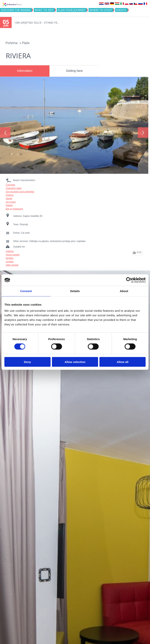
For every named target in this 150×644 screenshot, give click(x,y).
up (134, 251)
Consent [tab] (26, 291)
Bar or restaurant (14, 207)
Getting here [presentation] (74, 71)
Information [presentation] (25, 71)
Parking (10, 193)
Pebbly (9, 204)
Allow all (123, 362)
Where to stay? (101, 10)
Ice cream (11, 200)
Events (121, 10)
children (10, 250)
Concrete (10, 183)
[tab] (25, 71)
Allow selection (75, 362)
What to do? (44, 10)
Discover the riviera (16, 10)
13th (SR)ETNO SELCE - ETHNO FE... (37, 23)
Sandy (9, 197)
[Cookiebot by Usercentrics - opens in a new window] (129, 280)
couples (10, 260)
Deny (27, 362)
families (10, 256)
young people (13, 253)
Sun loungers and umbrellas (20, 190)
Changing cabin (14, 187)
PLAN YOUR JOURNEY (71, 10)
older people (12, 263)
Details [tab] (75, 291)
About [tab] (124, 291)
